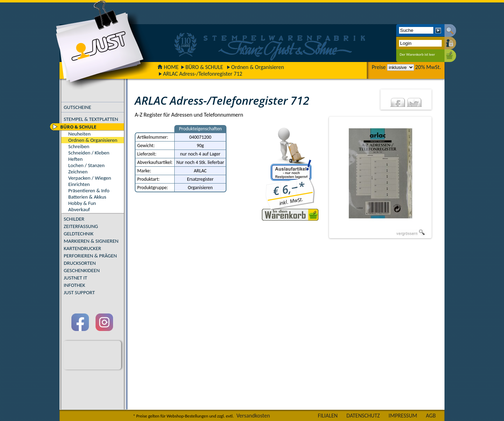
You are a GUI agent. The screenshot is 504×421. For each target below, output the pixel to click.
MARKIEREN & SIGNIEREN (91, 241)
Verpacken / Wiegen (90, 178)
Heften (75, 159)
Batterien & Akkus (87, 197)
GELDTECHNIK (79, 234)
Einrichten (79, 184)
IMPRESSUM (403, 416)
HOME (168, 67)
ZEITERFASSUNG (81, 226)
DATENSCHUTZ (363, 416)
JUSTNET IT (75, 278)
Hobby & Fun (82, 203)
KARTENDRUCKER (82, 248)
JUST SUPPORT (79, 292)
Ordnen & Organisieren (258, 67)
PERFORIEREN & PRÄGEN (90, 256)
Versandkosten (253, 416)
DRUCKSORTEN (80, 263)
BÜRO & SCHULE (204, 67)
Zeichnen (78, 172)
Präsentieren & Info (89, 191)
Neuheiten (79, 134)
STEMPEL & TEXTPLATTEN (91, 119)
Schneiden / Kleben (89, 153)
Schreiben (79, 146)
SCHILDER (74, 219)
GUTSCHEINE (78, 107)
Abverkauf (79, 209)
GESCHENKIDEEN (82, 270)
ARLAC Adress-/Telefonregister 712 (203, 74)
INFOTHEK (74, 285)
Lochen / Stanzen (86, 165)
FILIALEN (328, 416)
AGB (431, 416)
